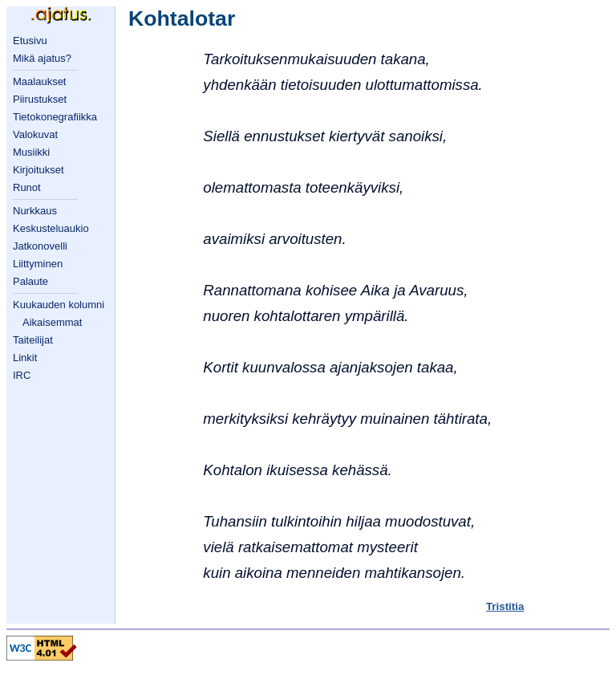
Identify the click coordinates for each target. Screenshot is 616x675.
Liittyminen (38, 264)
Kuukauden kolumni (59, 305)
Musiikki (31, 152)
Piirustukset (40, 99)
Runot (27, 187)
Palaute (30, 281)
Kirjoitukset (38, 170)
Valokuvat (35, 134)
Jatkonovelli (40, 246)
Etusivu (30, 41)
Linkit (25, 358)
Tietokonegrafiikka (55, 117)
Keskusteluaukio (51, 228)
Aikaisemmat (52, 322)
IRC (22, 375)
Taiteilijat (33, 340)
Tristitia (505, 606)
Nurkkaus (35, 211)
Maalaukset (39, 81)
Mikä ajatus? (42, 58)
